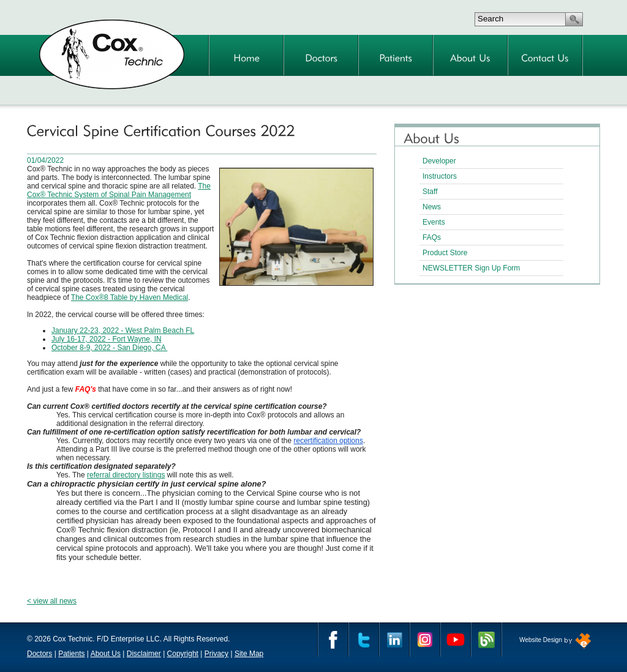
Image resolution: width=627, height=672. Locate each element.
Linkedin (394, 640)
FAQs (432, 237)
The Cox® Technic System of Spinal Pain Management (119, 190)
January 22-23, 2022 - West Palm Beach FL (123, 330)
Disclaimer (144, 654)
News (432, 207)
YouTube (456, 640)
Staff (430, 192)
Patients (71, 654)
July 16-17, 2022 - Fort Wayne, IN (107, 339)
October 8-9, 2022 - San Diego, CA (109, 348)
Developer (439, 161)
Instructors (440, 176)
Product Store (445, 253)
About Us (106, 654)
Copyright (183, 654)
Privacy (216, 654)
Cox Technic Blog (486, 640)
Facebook (333, 640)
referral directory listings (126, 475)
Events (434, 222)
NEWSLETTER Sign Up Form (471, 268)
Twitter (364, 640)
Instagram (425, 640)
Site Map (249, 654)
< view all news (52, 601)
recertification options (329, 441)
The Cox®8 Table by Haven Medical (130, 297)
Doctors (39, 654)
